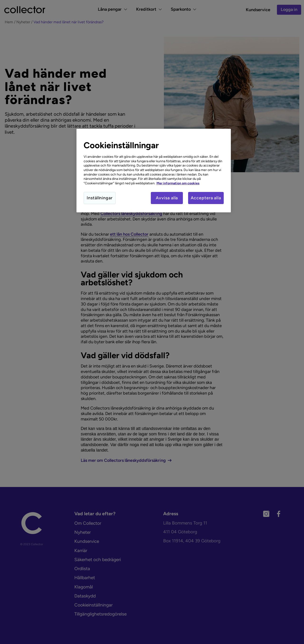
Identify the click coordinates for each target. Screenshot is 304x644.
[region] (154, 171)
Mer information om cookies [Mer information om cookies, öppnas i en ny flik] (178, 183)
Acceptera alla (206, 198)
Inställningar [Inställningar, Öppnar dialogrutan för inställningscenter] (100, 198)
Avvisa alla (167, 198)
